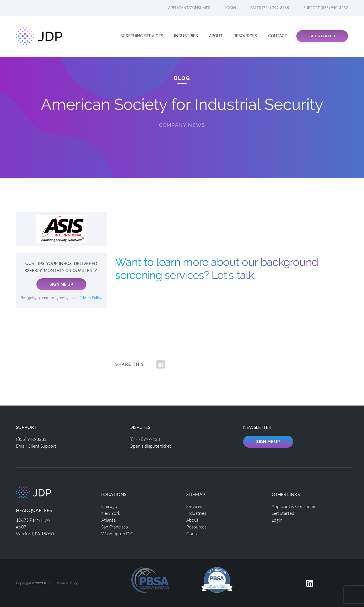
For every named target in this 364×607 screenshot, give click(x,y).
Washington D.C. (118, 533)
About (216, 36)
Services (194, 506)
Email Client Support (36, 446)
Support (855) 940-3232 (326, 8)
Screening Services (142, 36)
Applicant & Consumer (294, 506)
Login (230, 8)
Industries (187, 36)
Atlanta (108, 520)
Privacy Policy (90, 298)
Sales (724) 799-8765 (270, 8)
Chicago (109, 506)
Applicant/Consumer (189, 8)
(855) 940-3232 (31, 439)
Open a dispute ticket (150, 446)
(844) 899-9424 (145, 439)
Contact (278, 36)
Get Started (322, 36)
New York (111, 513)
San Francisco (115, 527)
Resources (246, 36)
